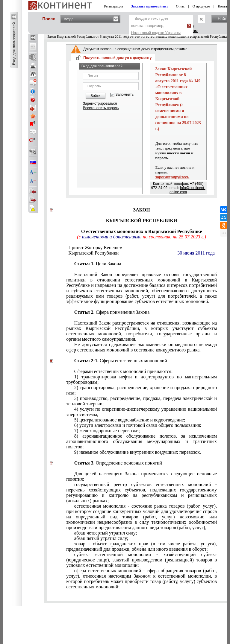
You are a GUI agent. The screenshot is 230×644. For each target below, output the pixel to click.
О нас (180, 6)
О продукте (201, 6)
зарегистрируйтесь (172, 177)
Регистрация (114, 6)
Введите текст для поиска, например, (156, 26)
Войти (96, 96)
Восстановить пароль (101, 108)
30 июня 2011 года (196, 253)
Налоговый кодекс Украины (156, 33)
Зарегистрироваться (100, 103)
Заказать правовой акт (150, 6)
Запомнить (125, 95)
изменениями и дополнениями (112, 237)
